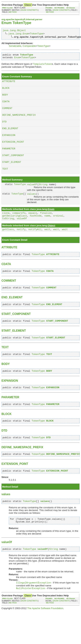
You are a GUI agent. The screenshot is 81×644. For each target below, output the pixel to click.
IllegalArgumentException (33, 606)
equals (33, 224)
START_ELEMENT (12, 171)
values (31, 204)
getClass (8, 242)
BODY (5, 98)
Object (51, 238)
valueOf (32, 194)
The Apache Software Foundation (45, 632)
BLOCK (6, 91)
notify (21, 242)
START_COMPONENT (13, 164)
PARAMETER (9, 156)
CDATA (6, 106)
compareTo (19, 224)
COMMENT (7, 113)
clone (6, 224)
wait (47, 242)
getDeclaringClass (15, 227)
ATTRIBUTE (9, 84)
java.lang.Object (14, 31)
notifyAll (35, 242)
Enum (17, 59)
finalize (46, 224)
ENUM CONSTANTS (29, 10)
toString (8, 231)
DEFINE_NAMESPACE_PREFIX (19, 120)
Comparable (29, 46)
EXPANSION (9, 142)
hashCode (36, 227)
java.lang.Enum (18, 34)
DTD (4, 127)
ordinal (58, 227)
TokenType (37, 34)
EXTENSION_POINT (13, 149)
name (47, 227)
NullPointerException (31, 612)
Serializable (15, 46)
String (43, 194)
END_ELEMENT (10, 135)
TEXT (5, 178)
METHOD (13, 12)
